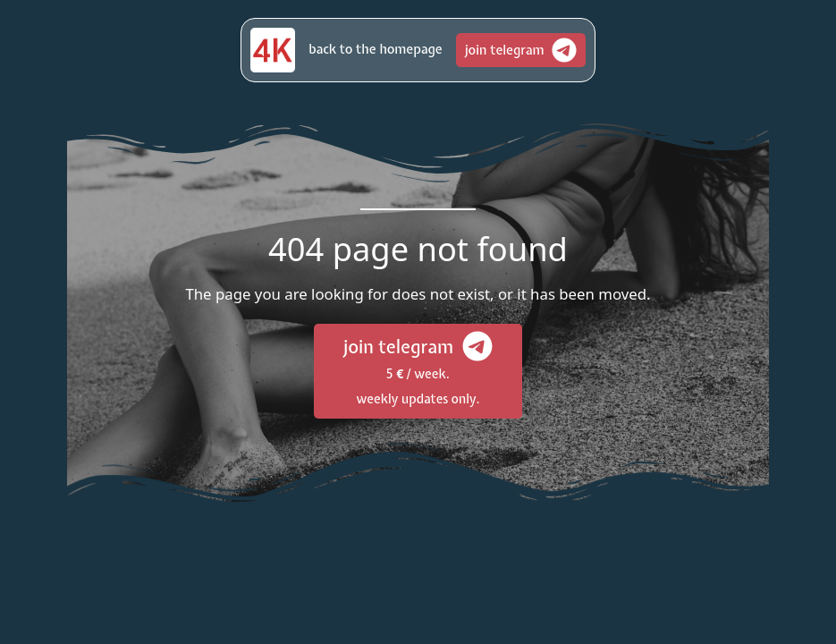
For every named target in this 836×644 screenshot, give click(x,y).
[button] (375, 50)
